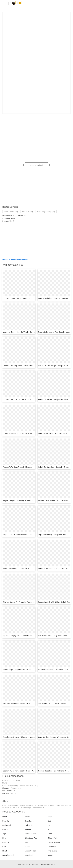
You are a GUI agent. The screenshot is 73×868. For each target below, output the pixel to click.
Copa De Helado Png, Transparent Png (17, 298)
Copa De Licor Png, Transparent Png (52, 535)
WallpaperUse (31, 834)
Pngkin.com (52, 851)
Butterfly (6, 821)
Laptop (5, 829)
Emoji (5, 838)
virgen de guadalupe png (46, 212)
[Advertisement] (36, 28)
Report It (6, 260)
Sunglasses (30, 821)
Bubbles (28, 829)
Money (51, 855)
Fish (4, 847)
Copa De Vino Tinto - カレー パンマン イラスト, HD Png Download (28, 400)
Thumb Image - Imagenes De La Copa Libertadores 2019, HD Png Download (31, 670)
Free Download (36, 165)
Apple (50, 817)
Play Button (52, 825)
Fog (49, 829)
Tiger (4, 834)
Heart (5, 817)
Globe (28, 847)
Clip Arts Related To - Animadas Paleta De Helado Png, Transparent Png (30, 602)
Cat (49, 821)
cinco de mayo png (11, 212)
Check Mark (53, 838)
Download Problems (20, 260)
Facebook (29, 855)
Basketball (7, 825)
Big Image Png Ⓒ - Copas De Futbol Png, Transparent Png (25, 636)
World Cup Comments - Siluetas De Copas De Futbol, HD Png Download (30, 568)
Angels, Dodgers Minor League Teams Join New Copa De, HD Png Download (32, 501)
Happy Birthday (54, 842)
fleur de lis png (27, 212)
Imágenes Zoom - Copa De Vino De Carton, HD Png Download (26, 332)
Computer (52, 847)
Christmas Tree (31, 838)
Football (6, 842)
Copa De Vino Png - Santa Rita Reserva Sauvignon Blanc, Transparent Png (31, 366)
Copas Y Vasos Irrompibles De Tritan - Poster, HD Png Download (27, 771)
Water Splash (30, 851)
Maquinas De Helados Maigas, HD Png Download (21, 703)
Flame (28, 817)
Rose (50, 834)
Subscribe (29, 825)
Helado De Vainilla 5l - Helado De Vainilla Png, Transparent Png (26, 433)
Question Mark (8, 855)
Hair (27, 842)
